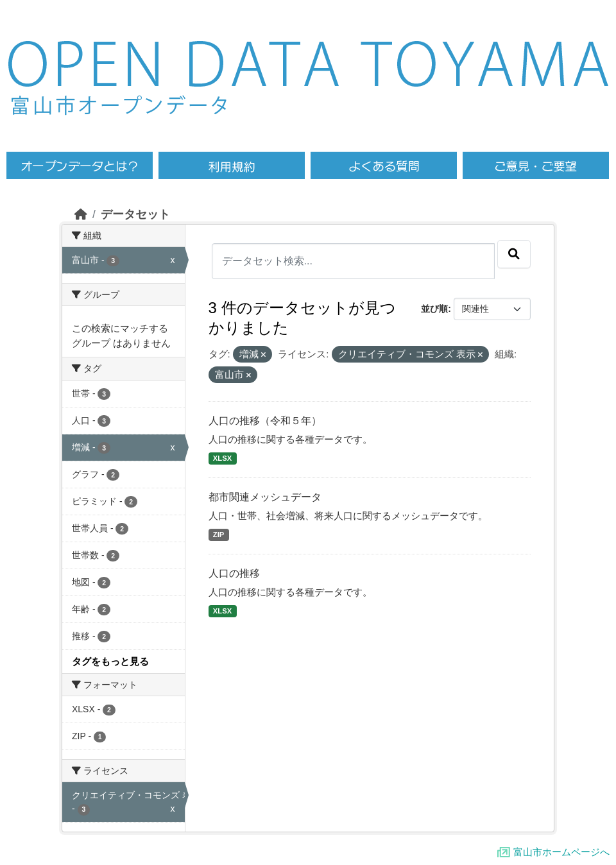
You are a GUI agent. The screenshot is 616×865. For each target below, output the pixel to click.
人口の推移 (234, 573)
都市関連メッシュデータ (265, 497)
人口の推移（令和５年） (265, 421)
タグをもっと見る (110, 661)
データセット (135, 214)
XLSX (222, 458)
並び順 (434, 309)
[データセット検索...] (354, 261)
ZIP (219, 535)
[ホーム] (81, 214)
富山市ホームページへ (561, 852)
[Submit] (514, 254)
